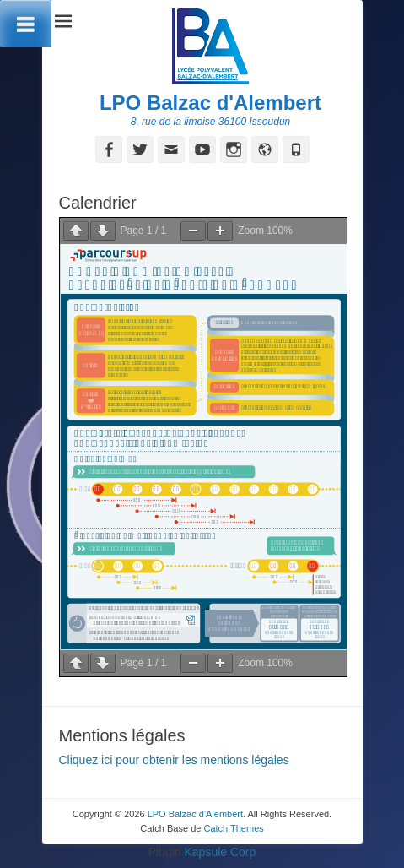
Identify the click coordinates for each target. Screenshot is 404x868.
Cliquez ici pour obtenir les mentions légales (174, 760)
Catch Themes (233, 828)
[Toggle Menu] (26, 24)
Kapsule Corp (220, 852)
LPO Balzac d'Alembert (210, 103)
